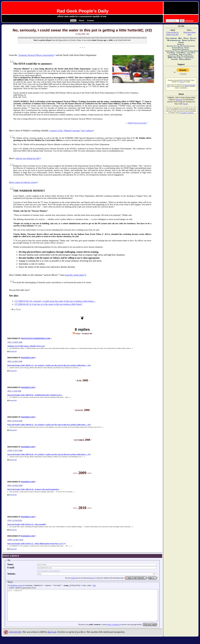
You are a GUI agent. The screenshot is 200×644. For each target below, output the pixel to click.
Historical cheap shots (189, 33)
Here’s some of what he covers (23, 182)
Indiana (187, 48)
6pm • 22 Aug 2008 (15, 421)
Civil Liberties (171, 38)
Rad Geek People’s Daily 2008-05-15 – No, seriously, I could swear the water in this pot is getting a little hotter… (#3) (49, 365)
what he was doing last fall (27, 158)
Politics (193, 38)
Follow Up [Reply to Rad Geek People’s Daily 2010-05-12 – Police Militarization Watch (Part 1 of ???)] (13, 549)
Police (186, 38)
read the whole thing (75, 275)
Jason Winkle (181, 53)
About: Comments (113, 631)
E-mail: (11, 568)
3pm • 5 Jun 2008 (14, 391)
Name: (11, 564)
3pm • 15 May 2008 (15, 361)
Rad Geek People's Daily (83, 11)
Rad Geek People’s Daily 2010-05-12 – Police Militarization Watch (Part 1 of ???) (36, 544)
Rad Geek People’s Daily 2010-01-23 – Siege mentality (27, 524)
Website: (12, 574)
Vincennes (175, 59)
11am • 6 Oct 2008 (15, 450)
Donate (182, 82)
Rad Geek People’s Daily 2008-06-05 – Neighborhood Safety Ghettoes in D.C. (35, 395)
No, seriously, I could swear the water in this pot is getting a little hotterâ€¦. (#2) (82, 30)
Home (73, 21)
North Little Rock (186, 54)
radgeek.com (28, 358)
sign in (92, 578)
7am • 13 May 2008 (15, 342)
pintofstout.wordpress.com (35, 338)
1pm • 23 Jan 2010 (15, 520)
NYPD (170, 58)
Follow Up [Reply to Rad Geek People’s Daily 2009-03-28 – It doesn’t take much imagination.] (13, 495)
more (185, 104)
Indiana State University (181, 49)
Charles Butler (178, 48)
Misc (180, 38)
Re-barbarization (174, 40)
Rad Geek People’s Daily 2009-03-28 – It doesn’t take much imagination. (33, 489)
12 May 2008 (80, 34)
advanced (189, 21)
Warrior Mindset (185, 59)
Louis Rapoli (174, 54)
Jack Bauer (171, 53)
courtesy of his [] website (71, 131)
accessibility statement (187, 113)
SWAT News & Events (137, 123)
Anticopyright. (13, 638)
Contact (91, 21)
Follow (76, 334)
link (94, 585)
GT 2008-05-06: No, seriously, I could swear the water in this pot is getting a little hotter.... (55, 301)
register (73, 578)
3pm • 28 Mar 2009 (15, 486)
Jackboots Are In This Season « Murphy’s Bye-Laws (26, 346)
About (81, 21)
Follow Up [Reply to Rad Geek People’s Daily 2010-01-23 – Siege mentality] (13, 530)
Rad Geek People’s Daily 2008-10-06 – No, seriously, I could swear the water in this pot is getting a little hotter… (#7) (49, 454)
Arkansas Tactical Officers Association (181, 46)
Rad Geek (52, 638)
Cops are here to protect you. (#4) (172, 33)
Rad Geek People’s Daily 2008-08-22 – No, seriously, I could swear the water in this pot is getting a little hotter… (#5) (49, 425)
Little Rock (191, 53)
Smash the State (188, 40)
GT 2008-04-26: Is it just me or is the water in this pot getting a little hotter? (49, 304)
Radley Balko (178, 58)
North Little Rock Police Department (181, 56)
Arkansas (181, 44)
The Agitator (189, 58)
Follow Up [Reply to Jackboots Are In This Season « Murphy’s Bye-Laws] (13, 351)
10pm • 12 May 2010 (15, 540)
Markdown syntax (16, 585)
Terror (181, 42)
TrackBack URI (87, 334)
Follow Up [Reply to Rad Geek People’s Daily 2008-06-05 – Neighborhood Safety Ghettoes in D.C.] (13, 400)
